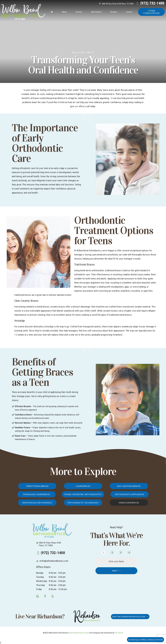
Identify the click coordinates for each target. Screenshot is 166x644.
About (64, 12)
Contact (129, 12)
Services (79, 12)
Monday (40, 573)
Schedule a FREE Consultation (146, 640)
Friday (39, 589)
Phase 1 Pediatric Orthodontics (83, 494)
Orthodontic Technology (83, 503)
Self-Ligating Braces (129, 486)
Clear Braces (83, 486)
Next (115, 571)
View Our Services (129, 503)
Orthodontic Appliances (129, 494)
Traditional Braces (37, 486)
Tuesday (40, 577)
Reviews (114, 12)
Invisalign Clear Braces (37, 494)
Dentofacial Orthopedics (37, 503)
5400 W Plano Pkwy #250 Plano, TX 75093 (116, 4)
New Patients (96, 12)
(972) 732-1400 (150, 3)
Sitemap (73, 633)
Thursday (41, 585)
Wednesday (42, 581)
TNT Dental (119, 633)
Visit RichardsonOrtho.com (129, 617)
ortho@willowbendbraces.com (52, 561)
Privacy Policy (83, 633)
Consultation (151, 12)
